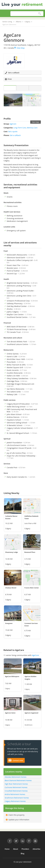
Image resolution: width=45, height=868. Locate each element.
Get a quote (13, 131)
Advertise (36, 849)
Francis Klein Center (32, 588)
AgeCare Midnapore (12, 676)
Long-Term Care (20, 128)
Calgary (8, 528)
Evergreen (9, 623)
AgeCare (13, 124)
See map (36, 122)
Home (7, 849)
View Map (19, 48)
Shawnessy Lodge (12, 552)
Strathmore (28, 725)
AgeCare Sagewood (31, 713)
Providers (25, 849)
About (16, 849)
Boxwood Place (30, 552)
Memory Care (32, 128)
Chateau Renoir (11, 588)
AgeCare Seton (10, 713)
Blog (23, 853)
